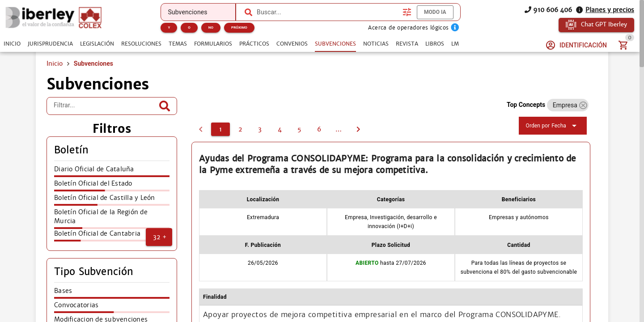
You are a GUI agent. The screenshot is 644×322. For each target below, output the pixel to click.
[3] (260, 129)
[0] (201, 129)
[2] (240, 129)
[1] (220, 129)
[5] (299, 129)
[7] (339, 129)
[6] (319, 129)
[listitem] (112, 172)
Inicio (55, 64)
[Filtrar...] (105, 106)
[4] (280, 129)
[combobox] (327, 12)
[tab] (12, 44)
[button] (159, 237)
